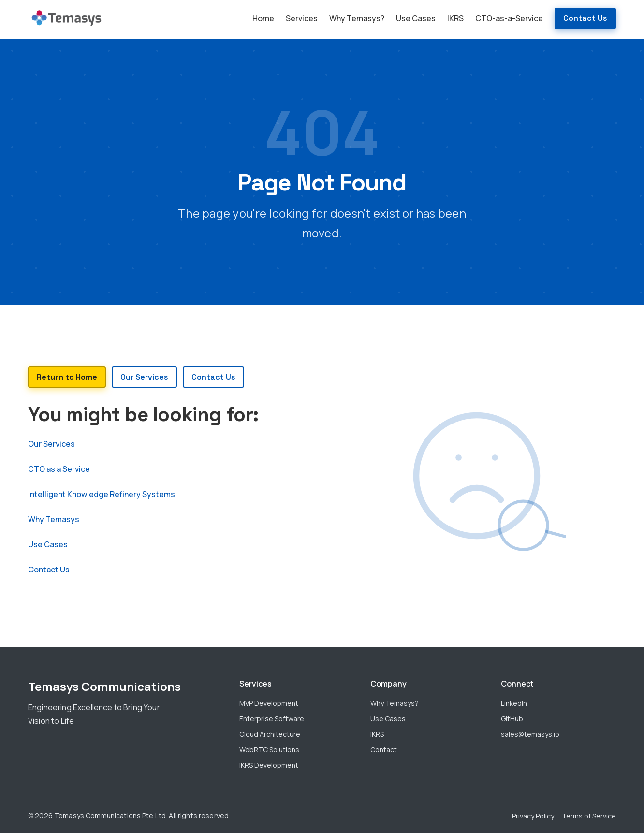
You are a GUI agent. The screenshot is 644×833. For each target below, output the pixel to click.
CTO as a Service (59, 469)
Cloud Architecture (270, 734)
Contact (384, 750)
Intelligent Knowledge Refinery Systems (102, 494)
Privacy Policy (533, 816)
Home (263, 18)
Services (302, 18)
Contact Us (585, 18)
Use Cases (416, 18)
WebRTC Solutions (269, 750)
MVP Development (269, 703)
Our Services (51, 444)
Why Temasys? (357, 18)
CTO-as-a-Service (509, 18)
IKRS (455, 18)
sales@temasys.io (530, 734)
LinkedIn (514, 703)
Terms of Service (589, 816)
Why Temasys (54, 519)
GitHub (512, 719)
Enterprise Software (272, 719)
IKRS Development (269, 765)
